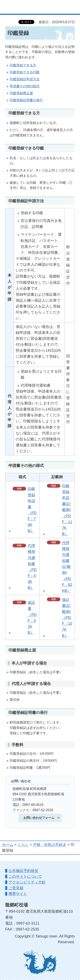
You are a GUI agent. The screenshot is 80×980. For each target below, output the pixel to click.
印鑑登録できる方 (23, 65)
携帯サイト (18, 894)
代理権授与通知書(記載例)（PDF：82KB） (67, 567)
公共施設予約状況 (23, 871)
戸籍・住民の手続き (50, 845)
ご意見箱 (16, 888)
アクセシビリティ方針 (27, 882)
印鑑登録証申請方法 (25, 79)
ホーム (8, 845)
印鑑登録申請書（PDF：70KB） (32, 510)
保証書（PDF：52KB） (32, 618)
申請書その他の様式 (25, 86)
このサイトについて (25, 877)
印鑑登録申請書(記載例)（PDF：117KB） (67, 510)
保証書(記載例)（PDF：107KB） (67, 618)
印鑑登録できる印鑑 (25, 72)
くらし (23, 845)
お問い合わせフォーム (39, 818)
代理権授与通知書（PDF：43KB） (32, 567)
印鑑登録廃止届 (21, 93)
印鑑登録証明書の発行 (26, 100)
